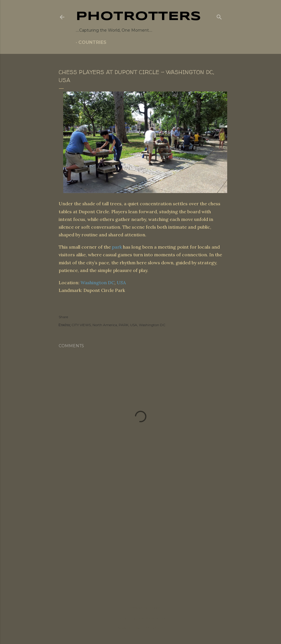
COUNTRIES (92, 42)
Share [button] (63, 317)
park (117, 247)
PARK (124, 325)
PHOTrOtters (138, 17)
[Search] (219, 16)
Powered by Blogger (141, 608)
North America (105, 325)
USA (121, 283)
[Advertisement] (141, 536)
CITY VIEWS (81, 325)
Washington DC (98, 283)
